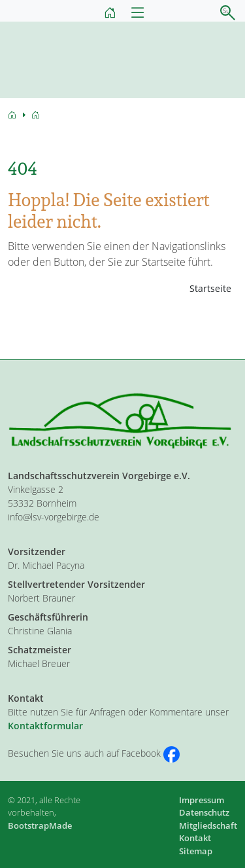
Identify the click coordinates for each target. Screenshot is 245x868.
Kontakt (195, 838)
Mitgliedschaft (208, 825)
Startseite (210, 288)
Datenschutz (204, 812)
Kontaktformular (45, 726)
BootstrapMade (40, 825)
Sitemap (196, 851)
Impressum (202, 800)
